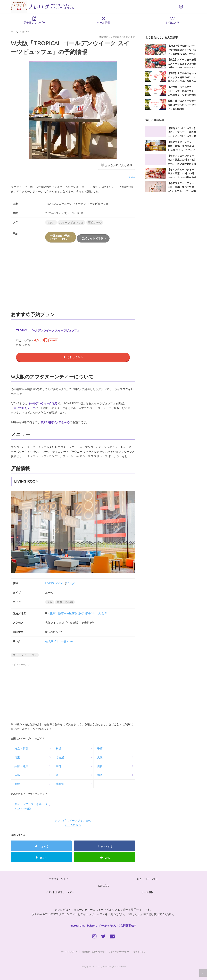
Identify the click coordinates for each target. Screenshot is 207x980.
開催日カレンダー (35, 20)
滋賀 (100, 766)
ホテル (51, 222)
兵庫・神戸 (21, 766)
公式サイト (52, 641)
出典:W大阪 (131, 177)
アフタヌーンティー (60, 879)
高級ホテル (95, 222)
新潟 (17, 784)
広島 (17, 775)
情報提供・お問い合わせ (93, 952)
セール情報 (104, 20)
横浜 (59, 749)
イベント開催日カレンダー (60, 892)
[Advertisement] (73, 281)
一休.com (67, 641)
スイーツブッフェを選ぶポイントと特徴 (31, 806)
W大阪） (72, 583)
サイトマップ (140, 952)
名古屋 (60, 757)
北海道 (60, 784)
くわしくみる (75, 357)
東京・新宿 (21, 749)
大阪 (50, 602)
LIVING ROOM (54, 583)
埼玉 (17, 757)
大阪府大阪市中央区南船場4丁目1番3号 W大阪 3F (77, 613)
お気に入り (104, 886)
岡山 (59, 775)
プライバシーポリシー (119, 952)
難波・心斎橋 (65, 602)
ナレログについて (69, 952)
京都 (59, 766)
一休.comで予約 (60, 237)
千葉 (100, 749)
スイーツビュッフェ (71, 222)
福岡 (100, 775)
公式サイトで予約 (93, 238)
